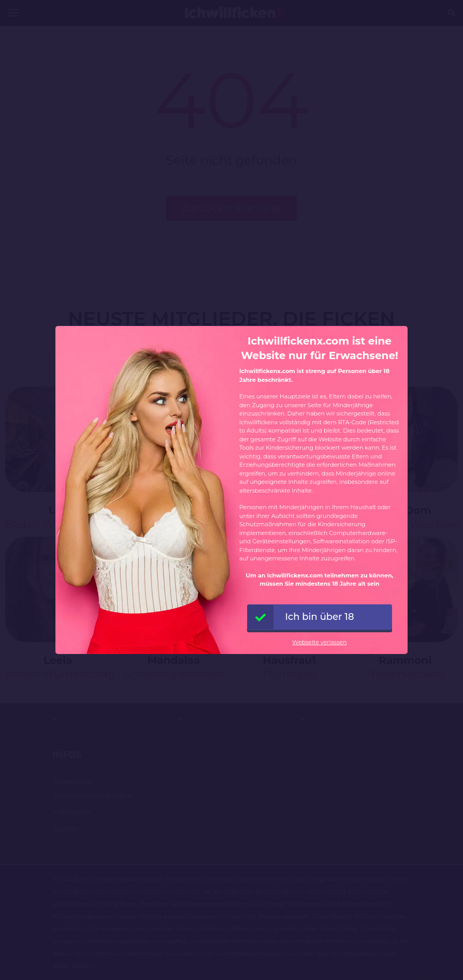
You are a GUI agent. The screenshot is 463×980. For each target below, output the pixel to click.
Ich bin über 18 (301, 617)
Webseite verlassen (319, 642)
